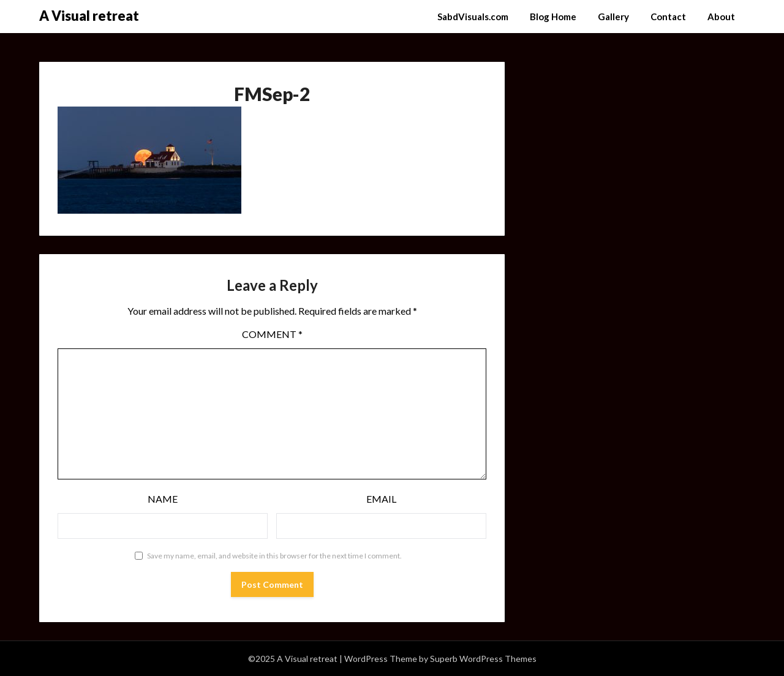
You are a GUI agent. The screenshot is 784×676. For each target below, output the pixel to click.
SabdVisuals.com (473, 17)
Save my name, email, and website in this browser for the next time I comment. (274, 556)
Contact (668, 17)
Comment (272, 334)
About (721, 17)
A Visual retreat (89, 16)
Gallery (613, 17)
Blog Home (553, 17)
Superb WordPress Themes (483, 659)
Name (163, 499)
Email (381, 499)
